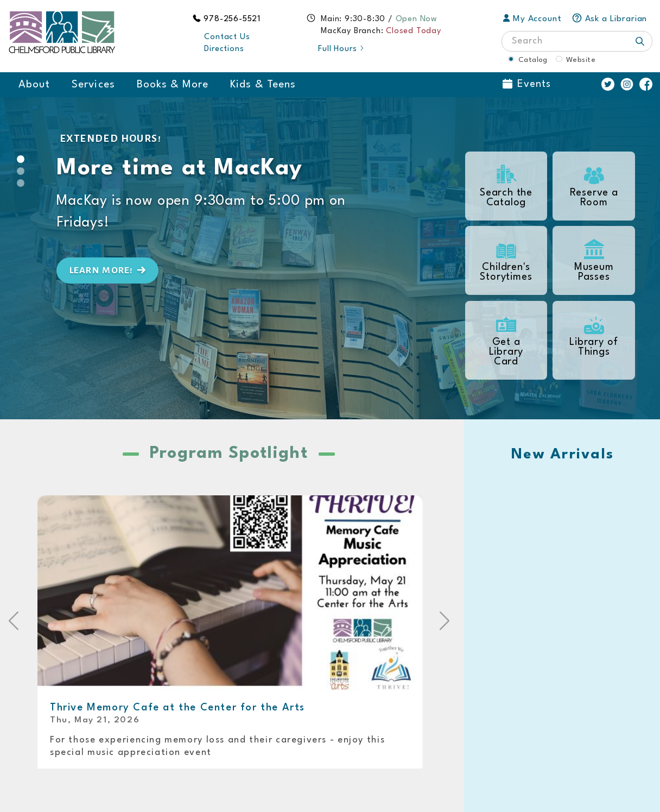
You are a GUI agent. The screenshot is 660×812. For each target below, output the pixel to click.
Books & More (173, 85)
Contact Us (227, 37)
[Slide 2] (21, 183)
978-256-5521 (232, 19)
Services (93, 85)
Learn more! (109, 270)
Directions (224, 49)
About (34, 85)
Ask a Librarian (610, 19)
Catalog (533, 60)
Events (527, 84)
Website (581, 60)
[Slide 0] (21, 159)
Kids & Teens (263, 85)
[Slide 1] (21, 171)
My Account (532, 19)
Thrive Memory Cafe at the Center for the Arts (177, 708)
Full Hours (342, 49)
